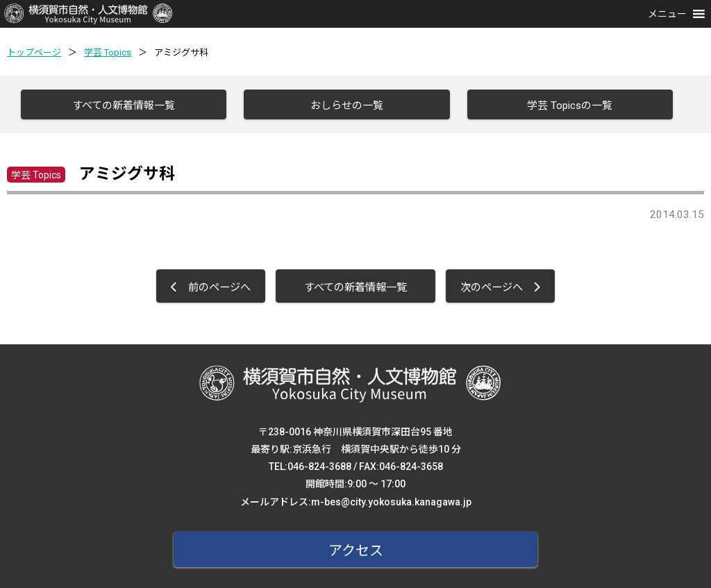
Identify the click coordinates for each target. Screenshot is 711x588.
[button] (667, 14)
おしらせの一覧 (347, 106)
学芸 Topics (108, 52)
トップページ (34, 52)
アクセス (356, 551)
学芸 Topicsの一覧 (570, 106)
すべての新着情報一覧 (124, 106)
